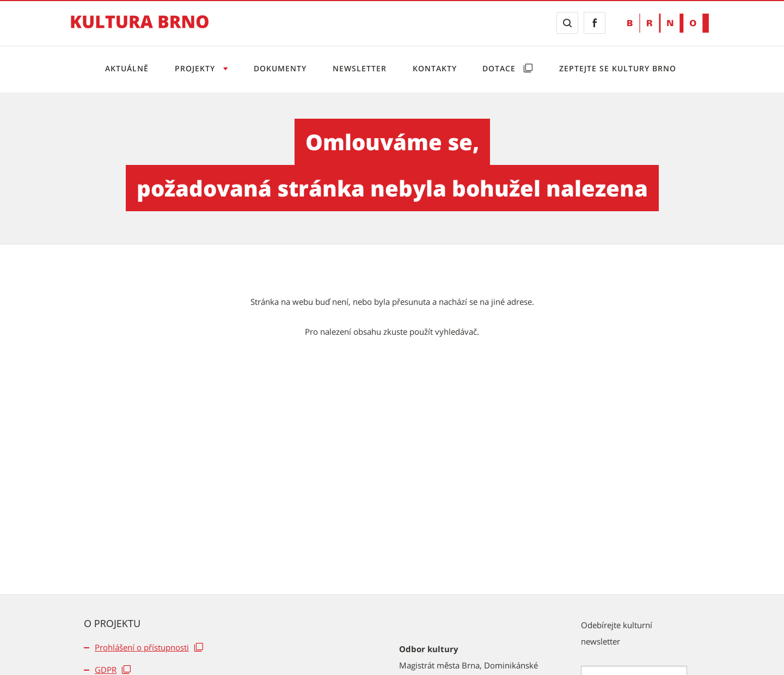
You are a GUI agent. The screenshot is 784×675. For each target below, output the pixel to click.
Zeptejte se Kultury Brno (618, 68)
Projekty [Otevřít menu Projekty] (196, 68)
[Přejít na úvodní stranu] (140, 30)
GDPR (106, 670)
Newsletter (360, 68)
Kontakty (435, 68)
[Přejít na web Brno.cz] (668, 23)
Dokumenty (280, 68)
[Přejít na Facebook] (595, 23)
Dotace (500, 68)
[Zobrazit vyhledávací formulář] (567, 23)
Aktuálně (127, 68)
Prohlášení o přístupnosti (142, 647)
